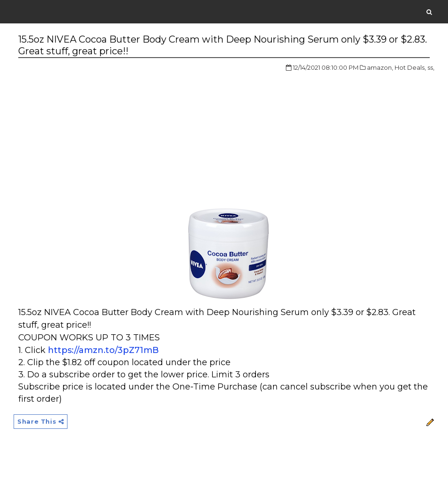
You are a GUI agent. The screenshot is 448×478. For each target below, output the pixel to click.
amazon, (380, 67)
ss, (431, 67)
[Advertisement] (97, 133)
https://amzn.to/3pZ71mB (103, 350)
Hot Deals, (410, 67)
